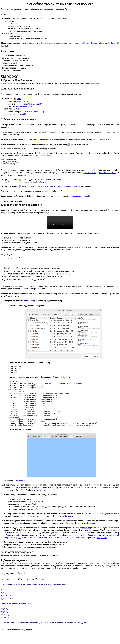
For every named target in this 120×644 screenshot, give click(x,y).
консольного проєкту (54, 188)
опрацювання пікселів (80, 198)
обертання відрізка (107, 174)
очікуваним (20, 492)
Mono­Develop (91, 43)
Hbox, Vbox (23, 101)
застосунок (29, 303)
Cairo (113, 43)
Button (29, 104)
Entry (40, 104)
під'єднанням (71, 188)
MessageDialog (26, 106)
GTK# (19, 99)
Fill (24, 114)
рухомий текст (90, 174)
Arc (42, 112)
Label (35, 104)
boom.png (86, 539)
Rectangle (35, 112)
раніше (43, 139)
